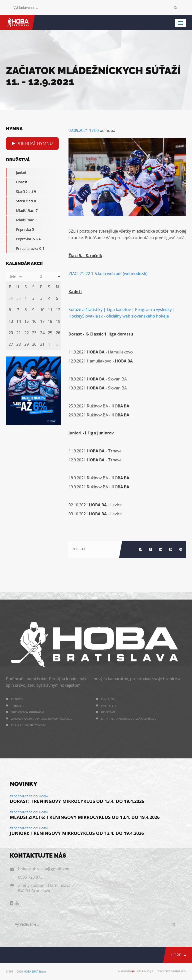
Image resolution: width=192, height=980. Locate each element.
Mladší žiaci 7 (22, 211)
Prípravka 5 (20, 230)
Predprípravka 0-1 (25, 249)
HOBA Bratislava (35, 972)
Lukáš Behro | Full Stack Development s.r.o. (160, 971)
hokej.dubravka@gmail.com (44, 869)
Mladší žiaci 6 (22, 220)
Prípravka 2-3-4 (23, 239)
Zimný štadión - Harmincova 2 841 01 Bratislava (46, 888)
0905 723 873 (30, 877)
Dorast (17, 182)
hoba (43, 796)
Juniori (16, 173)
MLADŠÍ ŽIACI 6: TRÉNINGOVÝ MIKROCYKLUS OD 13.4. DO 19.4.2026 (85, 817)
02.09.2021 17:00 (84, 130)
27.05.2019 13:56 (21, 812)
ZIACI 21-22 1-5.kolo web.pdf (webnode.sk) (108, 274)
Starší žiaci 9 (21, 192)
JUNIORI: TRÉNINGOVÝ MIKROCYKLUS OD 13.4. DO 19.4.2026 (77, 833)
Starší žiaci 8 (21, 201)
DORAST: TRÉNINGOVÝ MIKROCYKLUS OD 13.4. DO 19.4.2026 (77, 801)
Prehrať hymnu (32, 144)
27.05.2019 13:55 (21, 796)
